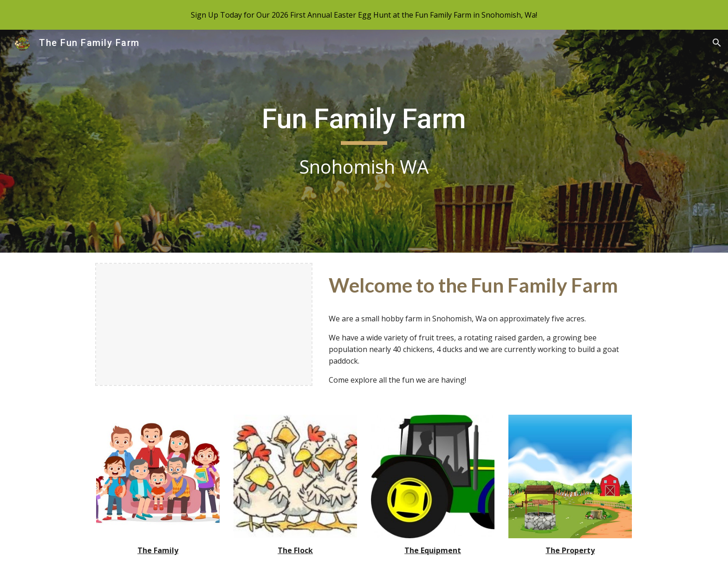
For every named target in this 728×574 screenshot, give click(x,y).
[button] (717, 43)
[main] (364, 141)
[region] (364, 15)
